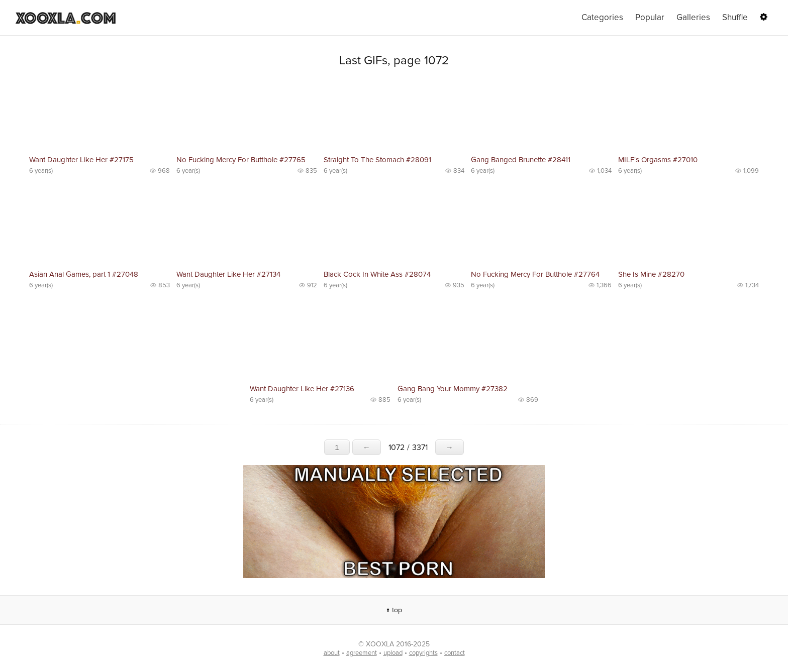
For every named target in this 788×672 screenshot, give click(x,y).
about (332, 653)
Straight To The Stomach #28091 (377, 160)
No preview (100, 116)
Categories (602, 17)
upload (393, 653)
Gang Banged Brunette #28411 (521, 160)
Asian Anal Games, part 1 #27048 (84, 274)
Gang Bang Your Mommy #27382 (453, 389)
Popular (650, 17)
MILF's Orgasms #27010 (658, 160)
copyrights (423, 653)
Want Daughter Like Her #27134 (228, 274)
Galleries (693, 17)
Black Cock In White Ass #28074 (377, 274)
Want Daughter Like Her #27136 (302, 389)
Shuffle (735, 17)
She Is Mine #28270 (651, 274)
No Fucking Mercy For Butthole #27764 (535, 274)
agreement (362, 653)
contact (455, 653)
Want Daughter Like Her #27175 (81, 160)
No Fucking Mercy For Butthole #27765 (241, 160)
